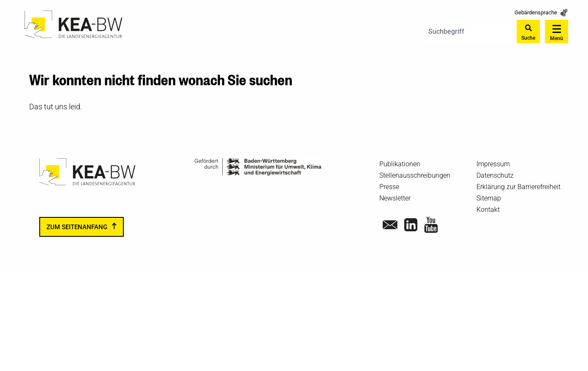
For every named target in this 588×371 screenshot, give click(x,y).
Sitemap (489, 198)
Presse (389, 187)
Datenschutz (495, 175)
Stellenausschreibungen (415, 175)
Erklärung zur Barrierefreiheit (519, 187)
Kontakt (488, 210)
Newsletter (395, 198)
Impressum (493, 164)
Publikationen (400, 164)
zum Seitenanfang (77, 227)
